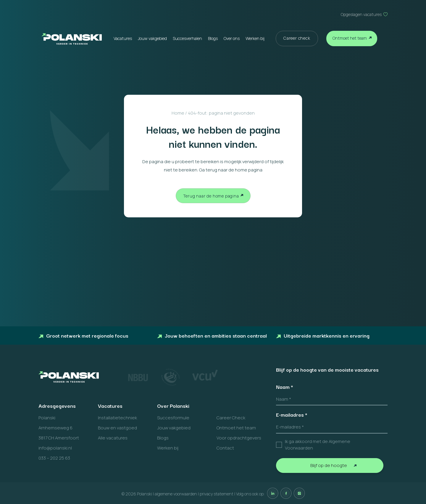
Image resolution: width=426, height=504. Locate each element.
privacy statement (217, 494)
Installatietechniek (117, 418)
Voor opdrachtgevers (239, 438)
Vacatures (123, 38)
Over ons (232, 38)
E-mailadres (292, 415)
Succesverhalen (187, 38)
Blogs (213, 38)
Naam (285, 387)
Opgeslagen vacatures (361, 14)
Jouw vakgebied (152, 38)
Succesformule (173, 418)
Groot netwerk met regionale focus (83, 335)
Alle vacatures (113, 438)
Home (178, 113)
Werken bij (255, 38)
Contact (225, 448)
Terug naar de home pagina (211, 196)
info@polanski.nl (55, 448)
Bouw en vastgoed (117, 428)
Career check (297, 38)
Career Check (231, 418)
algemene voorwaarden (176, 494)
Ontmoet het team (350, 38)
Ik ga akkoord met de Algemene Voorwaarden (318, 445)
